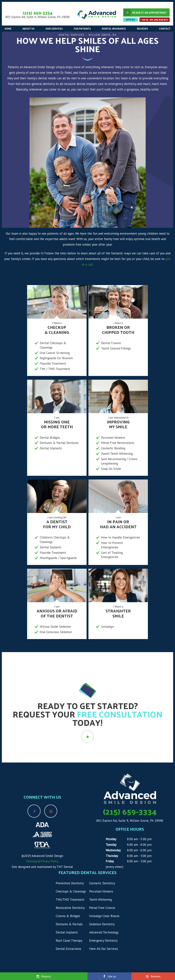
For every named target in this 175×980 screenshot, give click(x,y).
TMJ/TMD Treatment (70, 900)
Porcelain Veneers (113, 438)
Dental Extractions (68, 949)
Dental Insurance (114, 29)
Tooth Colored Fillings (116, 348)
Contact (165, 29)
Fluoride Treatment (53, 363)
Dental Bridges (50, 438)
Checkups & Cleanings (71, 891)
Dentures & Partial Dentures (59, 443)
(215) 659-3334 (38, 13)
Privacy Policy (49, 861)
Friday (110, 861)
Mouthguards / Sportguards (58, 558)
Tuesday (111, 845)
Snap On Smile (111, 469)
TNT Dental (65, 867)
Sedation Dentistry (102, 924)
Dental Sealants (51, 547)
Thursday (112, 856)
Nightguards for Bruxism (56, 358)
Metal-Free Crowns (102, 908)
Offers (131, 20)
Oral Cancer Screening (55, 353)
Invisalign (107, 627)
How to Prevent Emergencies (112, 545)
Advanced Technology (104, 932)
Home (8, 29)
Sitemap (32, 861)
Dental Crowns (111, 343)
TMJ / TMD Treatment (55, 369)
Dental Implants (51, 448)
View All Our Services (104, 949)
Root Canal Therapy (69, 941)
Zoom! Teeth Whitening (117, 454)
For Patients (82, 29)
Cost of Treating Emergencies (112, 555)
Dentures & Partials (69, 924)
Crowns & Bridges (68, 916)
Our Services (54, 29)
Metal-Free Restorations (118, 443)
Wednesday (113, 850)
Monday (111, 839)
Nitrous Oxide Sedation (55, 627)
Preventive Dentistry (70, 883)
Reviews (142, 29)
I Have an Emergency (154, 20)
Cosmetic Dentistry (102, 883)
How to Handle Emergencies (121, 537)
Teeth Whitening (101, 900)
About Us (29, 29)
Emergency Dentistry (103, 941)
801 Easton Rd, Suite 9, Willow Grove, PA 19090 (38, 17)
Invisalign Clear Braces (104, 916)
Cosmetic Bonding (113, 448)
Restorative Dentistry (70, 908)
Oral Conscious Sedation (56, 632)
